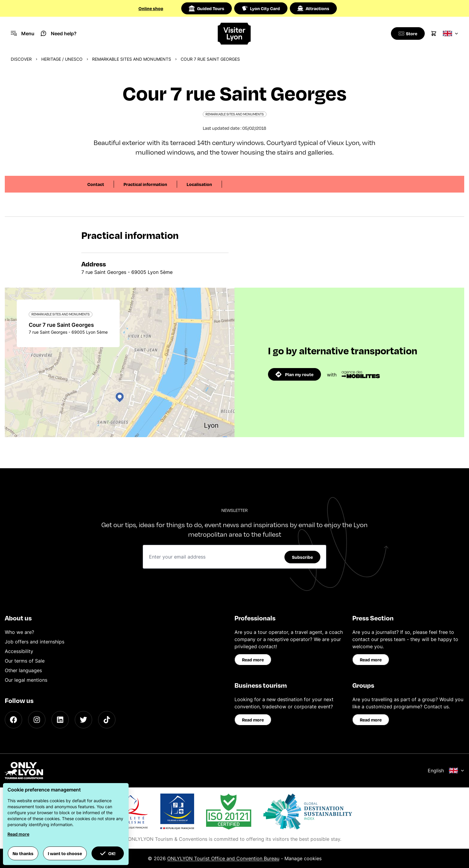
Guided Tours (207, 8)
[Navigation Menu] (23, 33)
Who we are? (19, 632)
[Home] (235, 34)
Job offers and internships (35, 642)
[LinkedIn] (60, 720)
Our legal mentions (26, 680)
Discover (21, 59)
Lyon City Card (261, 8)
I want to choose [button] (65, 853)
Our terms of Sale (25, 661)
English (446, 771)
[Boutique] (407, 33)
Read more (253, 660)
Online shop (151, 8)
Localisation (199, 184)
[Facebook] (13, 720)
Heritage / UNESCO (62, 59)
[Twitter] (83, 720)
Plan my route (294, 374)
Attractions (313, 8)
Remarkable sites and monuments (132, 59)
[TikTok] (107, 720)
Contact (96, 184)
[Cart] (434, 33)
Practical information (145, 184)
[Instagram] (37, 720)
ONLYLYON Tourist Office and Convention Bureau (223, 858)
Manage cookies (303, 858)
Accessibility (19, 651)
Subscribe (302, 557)
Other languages (23, 670)
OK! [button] (108, 853)
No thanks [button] (23, 853)
